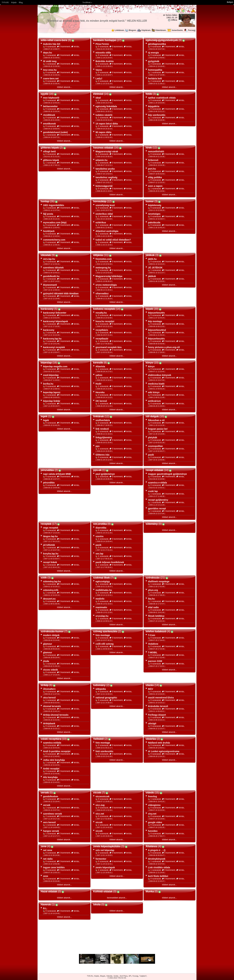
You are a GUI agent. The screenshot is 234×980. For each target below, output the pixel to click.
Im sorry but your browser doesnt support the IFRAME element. (117, 959)
